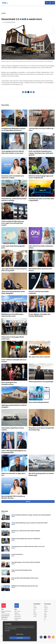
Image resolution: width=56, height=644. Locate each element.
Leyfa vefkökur (28, 638)
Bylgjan (46, 615)
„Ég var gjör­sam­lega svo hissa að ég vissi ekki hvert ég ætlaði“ (26, 562)
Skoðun (36, 613)
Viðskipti (36, 608)
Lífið (35, 612)
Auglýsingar (18, 613)
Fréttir (36, 606)
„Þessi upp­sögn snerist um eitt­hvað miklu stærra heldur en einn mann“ (28, 547)
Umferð (17, 622)
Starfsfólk (18, 620)
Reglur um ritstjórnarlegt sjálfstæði (7, 612)
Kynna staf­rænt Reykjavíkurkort (39, 402)
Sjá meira (28, 502)
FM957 (46, 617)
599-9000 (6, 620)
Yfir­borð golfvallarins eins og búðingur (41, 382)
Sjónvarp (36, 615)
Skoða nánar (7, 634)
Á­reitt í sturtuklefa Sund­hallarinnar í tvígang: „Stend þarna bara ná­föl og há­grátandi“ (41, 153)
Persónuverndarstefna (6, 615)
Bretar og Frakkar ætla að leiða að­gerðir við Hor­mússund (25, 578)
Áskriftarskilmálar (19, 619)
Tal (45, 621)
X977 (46, 619)
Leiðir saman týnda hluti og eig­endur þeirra (22, 570)
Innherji (46, 606)
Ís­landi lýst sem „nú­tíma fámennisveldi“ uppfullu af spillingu (26, 531)
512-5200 (20, 611)
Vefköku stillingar (11, 638)
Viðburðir (47, 612)
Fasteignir (47, 608)
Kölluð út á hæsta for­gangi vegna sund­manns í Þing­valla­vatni (26, 539)
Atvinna (46, 610)
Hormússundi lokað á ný (17, 554)
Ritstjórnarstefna (19, 617)
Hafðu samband (19, 615)
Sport (36, 610)
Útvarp (36, 617)
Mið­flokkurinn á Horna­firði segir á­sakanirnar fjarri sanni (25, 586)
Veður (46, 613)
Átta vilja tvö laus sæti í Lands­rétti (39, 357)
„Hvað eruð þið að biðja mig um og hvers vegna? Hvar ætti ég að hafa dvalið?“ (12, 223)
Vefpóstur (18, 624)
